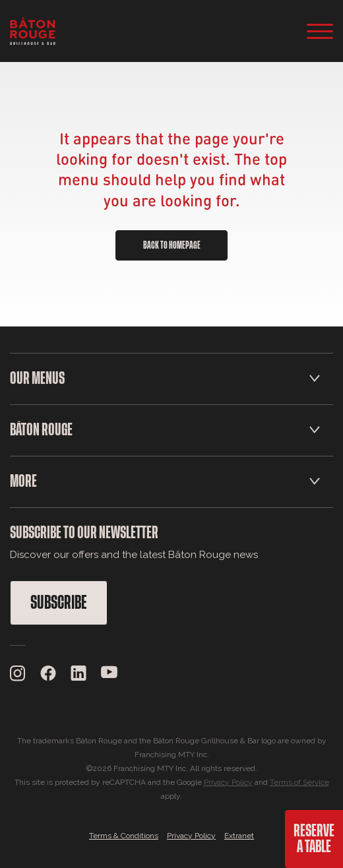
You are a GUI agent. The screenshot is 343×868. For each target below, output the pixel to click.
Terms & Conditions (124, 836)
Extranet (239, 836)
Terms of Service (299, 782)
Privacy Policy (228, 782)
